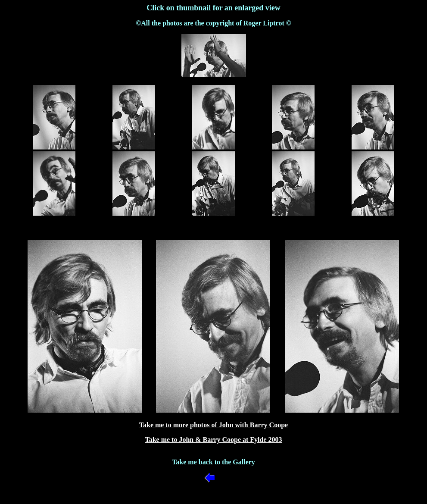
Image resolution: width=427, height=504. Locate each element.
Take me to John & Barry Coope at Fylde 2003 (213, 440)
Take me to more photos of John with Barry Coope (213, 425)
